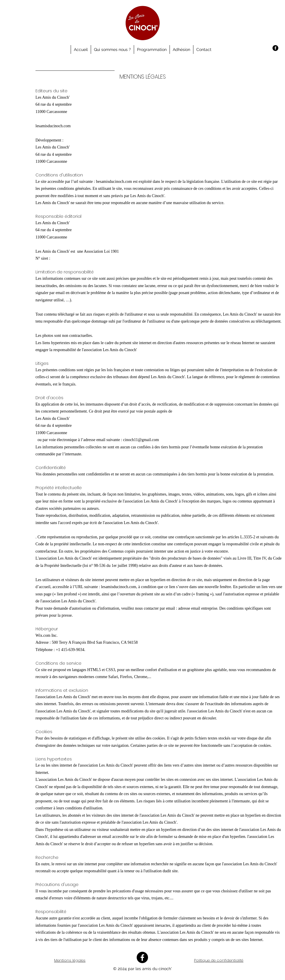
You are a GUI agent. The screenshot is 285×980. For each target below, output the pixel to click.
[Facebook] (275, 48)
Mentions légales (70, 960)
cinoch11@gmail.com (141, 440)
